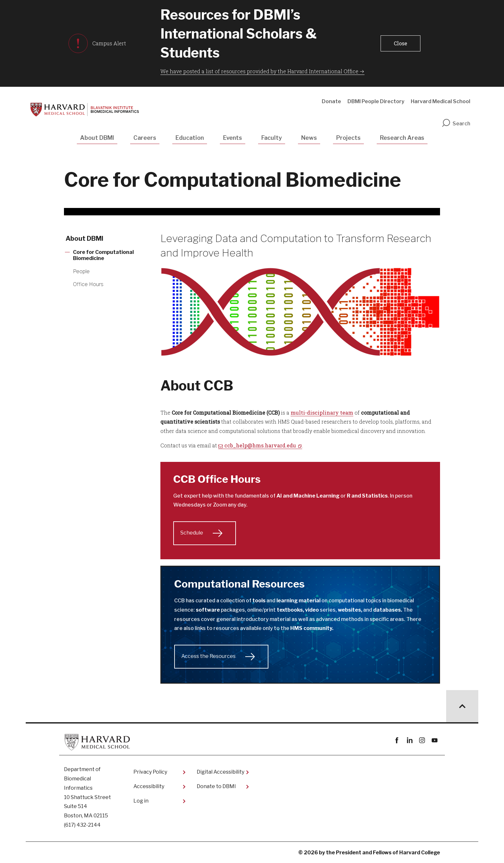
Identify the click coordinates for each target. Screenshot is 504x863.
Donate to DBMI (216, 786)
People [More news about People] (81, 271)
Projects (348, 138)
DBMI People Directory (376, 101)
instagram (422, 740)
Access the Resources (208, 656)
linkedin (409, 740)
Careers (145, 138)
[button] (400, 43)
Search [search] (456, 124)
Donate (331, 101)
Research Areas (402, 138)
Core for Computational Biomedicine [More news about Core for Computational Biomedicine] (103, 255)
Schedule (192, 533)
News (309, 138)
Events (233, 138)
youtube (434, 740)
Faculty (272, 138)
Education (190, 138)
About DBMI (97, 138)
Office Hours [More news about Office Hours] (88, 284)
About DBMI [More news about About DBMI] (85, 238)
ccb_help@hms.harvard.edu (260, 445)
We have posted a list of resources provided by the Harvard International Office (259, 71)
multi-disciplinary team (322, 413)
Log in (141, 801)
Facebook (397, 740)
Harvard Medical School (441, 101)
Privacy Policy (150, 772)
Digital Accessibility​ (221, 772)
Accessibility (149, 786)
